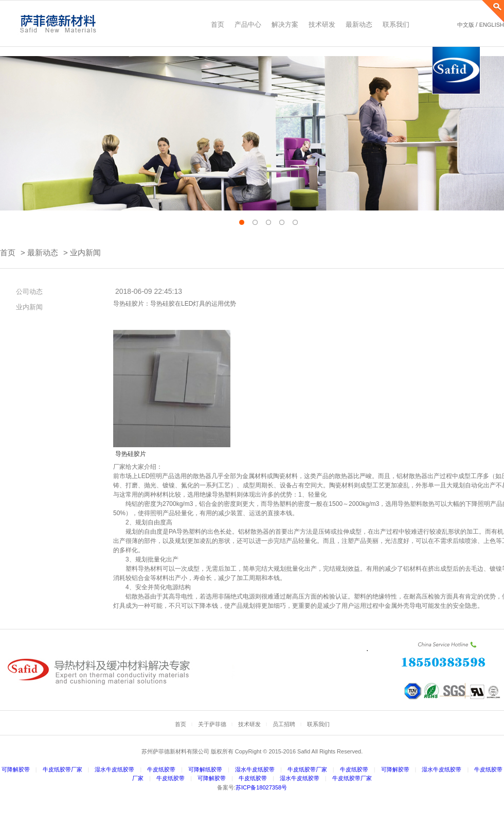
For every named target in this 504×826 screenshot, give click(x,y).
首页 (8, 252)
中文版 (466, 25)
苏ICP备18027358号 (261, 787)
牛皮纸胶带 (161, 769)
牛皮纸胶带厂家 (62, 769)
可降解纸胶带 (205, 769)
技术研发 (249, 724)
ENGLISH (492, 25)
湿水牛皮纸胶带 (114, 769)
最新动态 (43, 252)
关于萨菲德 (212, 724)
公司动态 (26, 292)
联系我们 (318, 724)
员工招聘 (284, 724)
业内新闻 (85, 252)
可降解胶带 (16, 769)
